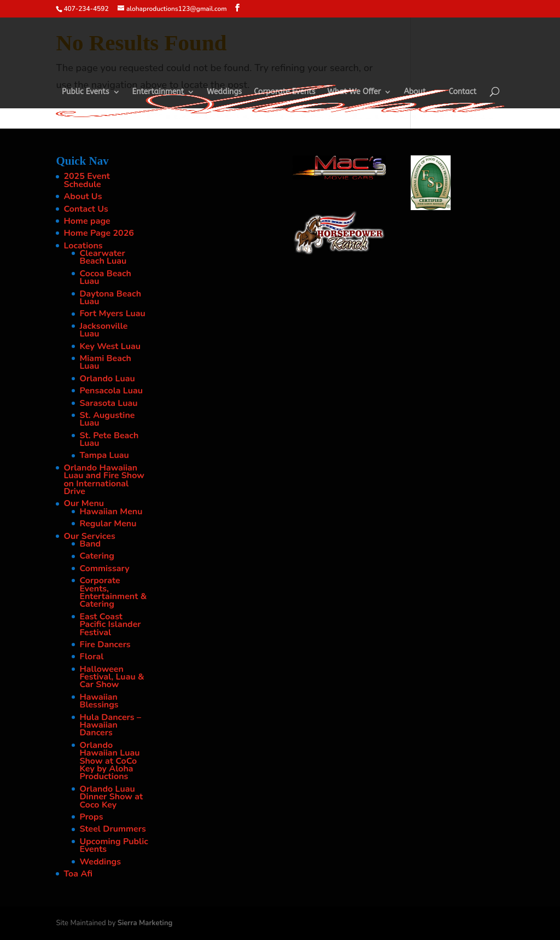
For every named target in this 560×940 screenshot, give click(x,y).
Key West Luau (110, 346)
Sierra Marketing (145, 923)
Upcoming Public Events (113, 845)
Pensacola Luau (111, 391)
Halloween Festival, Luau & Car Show (112, 677)
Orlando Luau (107, 379)
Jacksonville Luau (103, 330)
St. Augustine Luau (107, 419)
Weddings (224, 92)
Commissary (104, 568)
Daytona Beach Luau (110, 298)
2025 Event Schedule (87, 180)
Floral (91, 657)
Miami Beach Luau (105, 362)
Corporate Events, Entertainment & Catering (113, 592)
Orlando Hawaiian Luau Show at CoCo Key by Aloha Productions (109, 761)
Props (91, 817)
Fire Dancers (105, 645)
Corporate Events (284, 92)
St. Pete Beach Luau (109, 439)
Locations (83, 246)
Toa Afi (78, 874)
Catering (97, 556)
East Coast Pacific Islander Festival (110, 625)
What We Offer (354, 92)
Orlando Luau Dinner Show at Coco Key (111, 797)
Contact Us (86, 209)
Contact (463, 92)
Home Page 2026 (99, 233)
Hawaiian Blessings (99, 701)
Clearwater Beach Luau (103, 257)
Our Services (89, 536)
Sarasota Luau (108, 403)
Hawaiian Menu (111, 512)
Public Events (86, 92)
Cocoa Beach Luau (105, 277)
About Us (83, 196)
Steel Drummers (112, 829)
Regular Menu (108, 524)
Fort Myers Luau (112, 314)
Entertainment (158, 92)
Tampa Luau (104, 455)
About (415, 92)
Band (90, 544)
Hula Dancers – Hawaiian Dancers (110, 725)
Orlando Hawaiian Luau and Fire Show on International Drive (104, 480)
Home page (87, 221)
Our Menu (84, 503)
